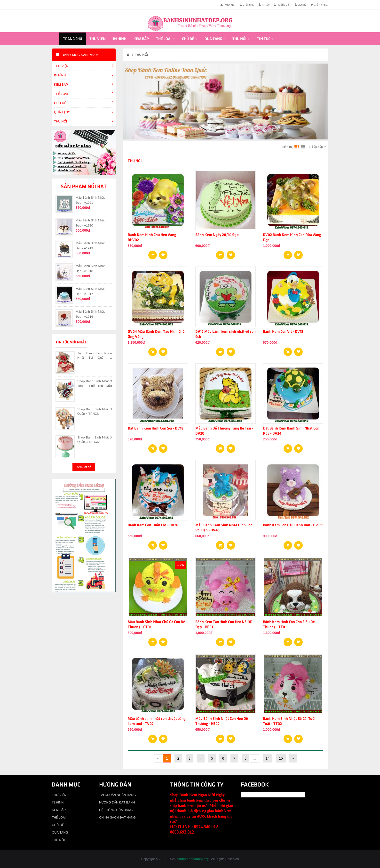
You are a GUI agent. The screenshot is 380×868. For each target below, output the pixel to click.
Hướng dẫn (282, 5)
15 (281, 758)
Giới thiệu (247, 5)
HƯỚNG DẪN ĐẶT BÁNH (117, 802)
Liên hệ (301, 5)
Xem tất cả (84, 467)
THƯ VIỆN (98, 39)
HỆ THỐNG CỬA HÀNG (116, 810)
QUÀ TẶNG (215, 39)
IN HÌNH (120, 39)
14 (268, 758)
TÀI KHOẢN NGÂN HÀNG (118, 795)
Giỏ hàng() (319, 5)
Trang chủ (228, 5)
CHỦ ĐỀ (190, 39)
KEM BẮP (141, 39)
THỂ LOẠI (165, 39)
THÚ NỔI (241, 39)
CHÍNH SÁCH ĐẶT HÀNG (117, 817)
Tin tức (264, 5)
